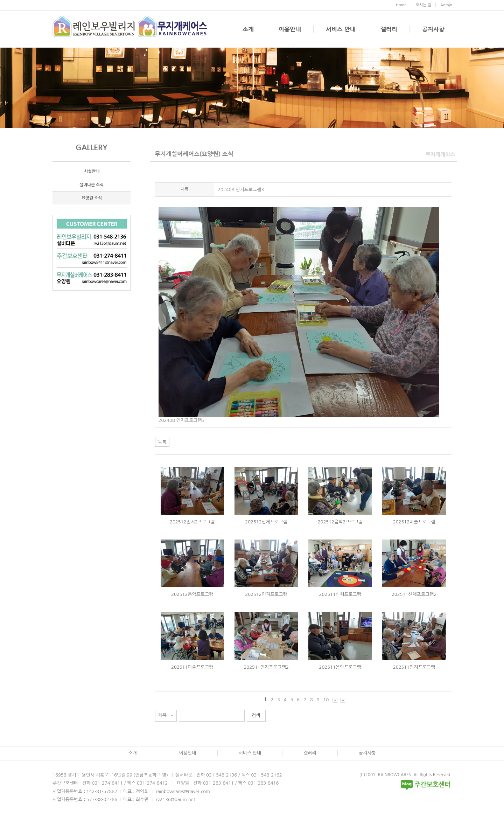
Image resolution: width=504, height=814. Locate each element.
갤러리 (389, 29)
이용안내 (290, 29)
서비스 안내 (341, 29)
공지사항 (433, 29)
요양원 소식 (92, 198)
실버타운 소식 (92, 185)
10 (326, 700)
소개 (248, 29)
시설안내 (92, 171)
